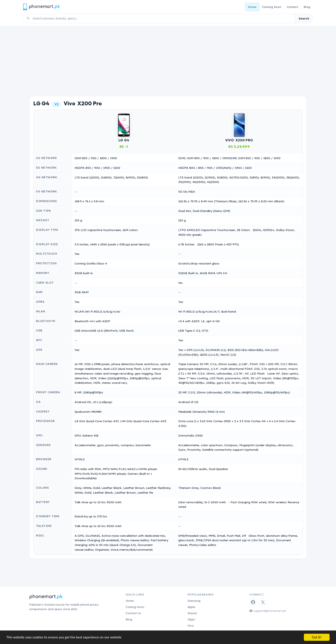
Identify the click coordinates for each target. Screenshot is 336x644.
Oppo (191, 619)
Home (252, 7)
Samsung (194, 601)
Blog (307, 7)
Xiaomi (192, 613)
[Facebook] (253, 602)
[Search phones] (163, 18)
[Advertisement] (168, 59)
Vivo (191, 626)
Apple (191, 607)
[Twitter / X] (263, 602)
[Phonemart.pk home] (41, 7)
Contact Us (133, 613)
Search (304, 18)
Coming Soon (272, 7)
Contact (292, 7)
